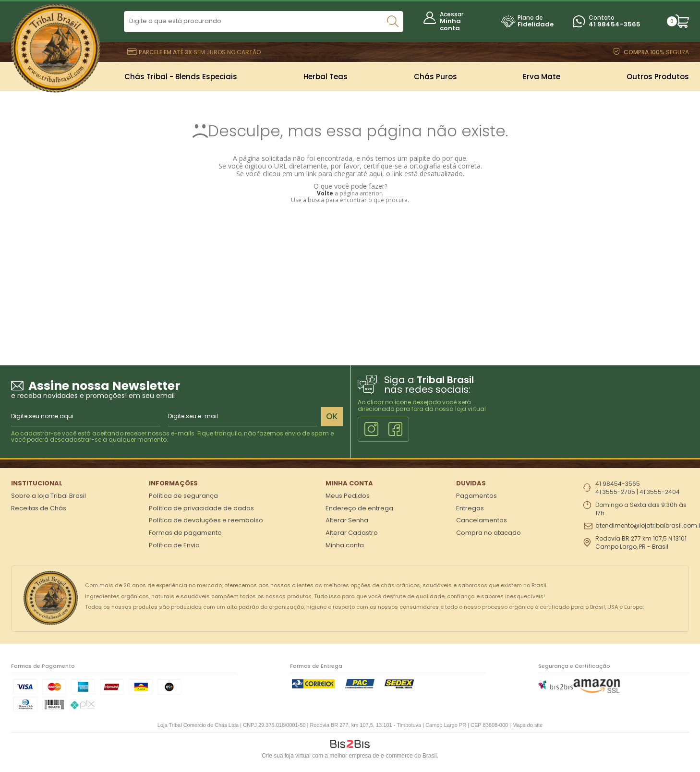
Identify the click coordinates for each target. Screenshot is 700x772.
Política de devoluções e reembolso (206, 520)
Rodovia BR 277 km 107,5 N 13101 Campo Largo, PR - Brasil (641, 543)
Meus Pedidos (348, 496)
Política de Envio (174, 545)
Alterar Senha (347, 520)
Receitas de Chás (39, 508)
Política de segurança (183, 496)
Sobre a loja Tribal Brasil (48, 496)
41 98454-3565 (615, 24)
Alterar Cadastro (352, 533)
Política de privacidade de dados (201, 508)
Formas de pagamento (185, 533)
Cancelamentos (482, 520)
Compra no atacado (489, 533)
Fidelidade (536, 24)
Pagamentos (477, 496)
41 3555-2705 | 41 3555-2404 (638, 492)
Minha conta (450, 24)
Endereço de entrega (359, 508)
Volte (325, 193)
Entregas (470, 508)
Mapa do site (527, 725)
